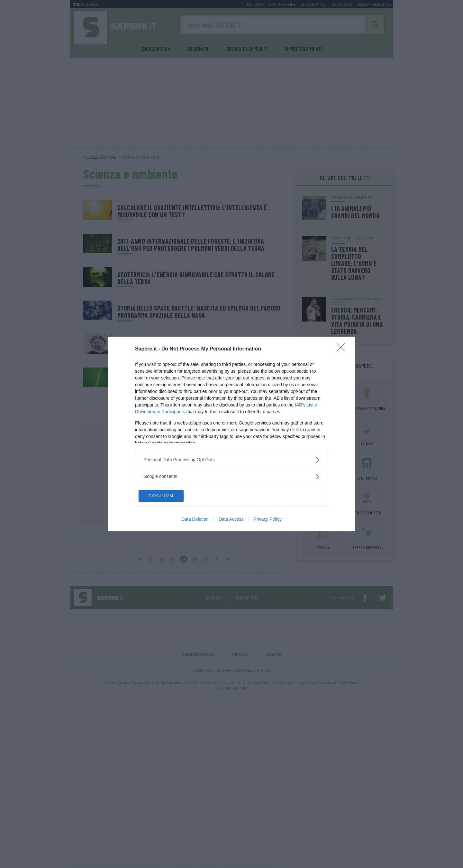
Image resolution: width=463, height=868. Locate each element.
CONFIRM (169, 496)
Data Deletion (195, 520)
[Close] (343, 349)
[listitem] (232, 459)
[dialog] (232, 434)
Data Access (231, 520)
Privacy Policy (268, 520)
